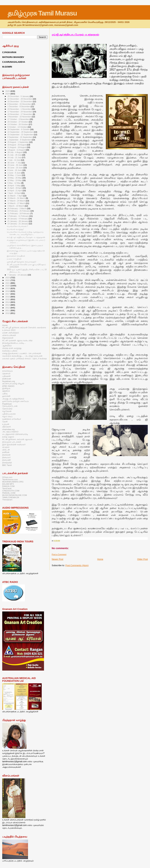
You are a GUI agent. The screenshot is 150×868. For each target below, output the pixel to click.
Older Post (143, 559)
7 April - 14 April (15, 193)
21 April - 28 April (15, 188)
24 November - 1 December (20, 109)
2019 (8, 288)
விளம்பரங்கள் (9, 335)
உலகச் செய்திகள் (14, 259)
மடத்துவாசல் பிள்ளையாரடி (15, 434)
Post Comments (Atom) (77, 565)
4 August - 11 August (17, 150)
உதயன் (6, 424)
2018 (8, 291)
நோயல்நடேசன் (10, 406)
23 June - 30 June (15, 165)
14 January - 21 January (18, 224)
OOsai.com (7, 477)
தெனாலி (6, 373)
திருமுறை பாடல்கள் (12, 442)
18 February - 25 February (19, 211)
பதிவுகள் (6, 376)
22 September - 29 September (21, 132)
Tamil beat (7, 488)
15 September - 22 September (21, 135)
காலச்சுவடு (7, 371)
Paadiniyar (7, 404)
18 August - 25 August (17, 145)
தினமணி (7, 460)
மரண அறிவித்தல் (11, 333)
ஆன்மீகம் (7, 346)
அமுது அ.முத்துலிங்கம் (13, 399)
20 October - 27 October (18, 122)
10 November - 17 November (20, 114)
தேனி (5, 422)
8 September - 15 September (20, 137)
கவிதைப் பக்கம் (10, 351)
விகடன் (6, 450)
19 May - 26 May (15, 178)
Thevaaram (7, 500)
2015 (8, 299)
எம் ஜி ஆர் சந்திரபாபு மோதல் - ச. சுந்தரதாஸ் (75, 35)
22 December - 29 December (20, 99)
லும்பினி (6, 396)
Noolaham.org (9, 381)
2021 (8, 283)
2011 (8, 310)
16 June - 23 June (15, 168)
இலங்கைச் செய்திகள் (16, 256)
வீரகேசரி (7, 427)
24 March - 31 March (17, 198)
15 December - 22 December (20, 101)
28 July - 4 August (15, 152)
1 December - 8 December (19, 106)
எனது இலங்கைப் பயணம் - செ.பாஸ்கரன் (22, 353)
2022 (8, 280)
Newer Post (57, 559)
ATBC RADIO (8, 386)
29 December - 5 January (19, 96)
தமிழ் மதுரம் (8, 437)
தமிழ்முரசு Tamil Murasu (42, 13)
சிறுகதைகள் (8, 338)
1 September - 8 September (20, 140)
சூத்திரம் (6, 391)
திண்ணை (7, 379)
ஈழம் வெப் (7, 416)
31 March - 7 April (15, 196)
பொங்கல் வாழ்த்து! (15, 229)
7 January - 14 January (18, 275)
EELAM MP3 (8, 484)
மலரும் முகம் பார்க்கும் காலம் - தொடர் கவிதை (24, 358)
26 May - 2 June (15, 175)
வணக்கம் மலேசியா (12, 419)
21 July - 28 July (15, 155)
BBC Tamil (7, 465)
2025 (8, 91)
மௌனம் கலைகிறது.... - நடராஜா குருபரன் (22, 356)
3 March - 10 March (16, 206)
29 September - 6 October (19, 129)
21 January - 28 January (18, 221)
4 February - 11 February (18, 216)
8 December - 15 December (20, 104)
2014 (8, 302)
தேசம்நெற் (7, 409)
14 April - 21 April (15, 191)
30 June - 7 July (15, 163)
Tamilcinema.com (10, 479)
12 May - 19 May (15, 180)
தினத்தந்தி (7, 463)
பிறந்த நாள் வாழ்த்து (12, 348)
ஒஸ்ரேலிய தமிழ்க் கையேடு (15, 401)
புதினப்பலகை (9, 414)
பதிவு (5, 393)
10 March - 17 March (17, 203)
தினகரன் (6, 455)
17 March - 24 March (17, 201)
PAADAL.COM (9, 493)
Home (100, 559)
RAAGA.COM (8, 486)
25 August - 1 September (18, 142)
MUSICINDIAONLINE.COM (15, 495)
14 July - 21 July (15, 157)
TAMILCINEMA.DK (11, 497)
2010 (8, 313)
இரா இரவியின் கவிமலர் (14, 444)
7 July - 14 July (14, 160)
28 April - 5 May (14, 186)
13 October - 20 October (18, 124)
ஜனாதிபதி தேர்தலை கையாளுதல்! (21, 262)
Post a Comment (59, 554)
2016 (8, 297)
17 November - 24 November (20, 112)
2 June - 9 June (14, 173)
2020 (8, 286)
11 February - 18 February (19, 213)
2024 (8, 94)
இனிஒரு (6, 388)
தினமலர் (6, 457)
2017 (8, 294)
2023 (8, 277)
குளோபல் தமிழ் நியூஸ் (13, 383)
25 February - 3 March (17, 208)
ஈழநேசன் (7, 411)
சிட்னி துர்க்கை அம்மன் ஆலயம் (17, 439)
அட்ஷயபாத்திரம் (10, 432)
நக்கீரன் (6, 452)
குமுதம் (6, 447)
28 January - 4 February (18, 219)
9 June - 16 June (15, 170)
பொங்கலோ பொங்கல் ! (17, 226)
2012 (8, 308)
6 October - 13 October (18, 127)
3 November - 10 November (20, 117)
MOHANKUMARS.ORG (13, 482)
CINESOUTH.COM (11, 491)
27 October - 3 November (19, 119)
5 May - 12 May (14, 183)
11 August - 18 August (17, 147)
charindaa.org (8, 429)
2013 (8, 305)
